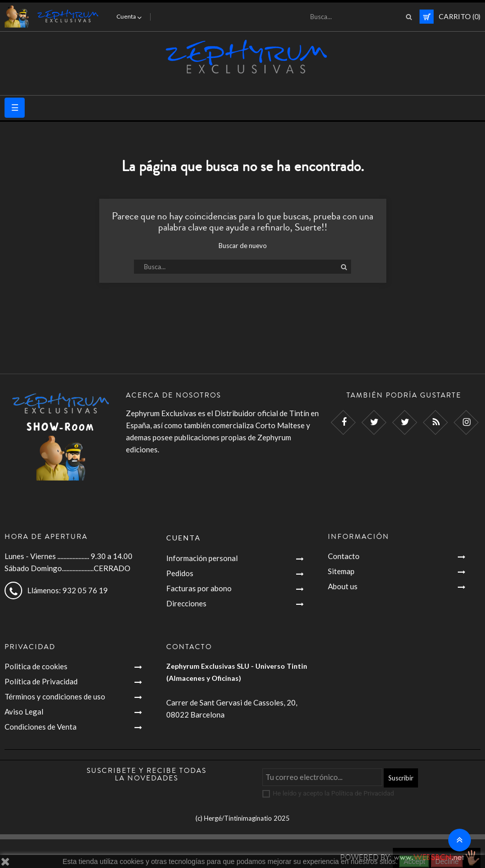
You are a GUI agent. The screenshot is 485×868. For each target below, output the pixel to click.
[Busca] (358, 17)
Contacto (344, 556)
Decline (447, 861)
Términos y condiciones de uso (55, 696)
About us (343, 586)
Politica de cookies (36, 666)
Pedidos (180, 573)
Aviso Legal (24, 712)
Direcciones (186, 603)
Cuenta (184, 538)
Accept (414, 861)
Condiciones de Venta (41, 727)
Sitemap (341, 571)
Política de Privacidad (41, 681)
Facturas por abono (199, 588)
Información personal (202, 558)
